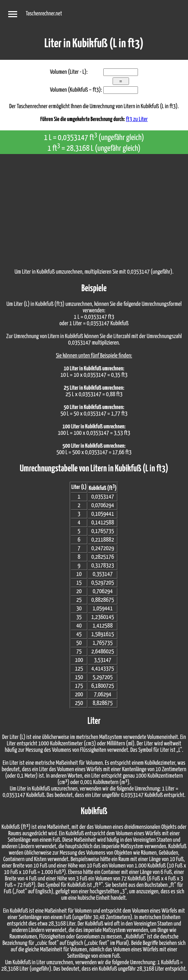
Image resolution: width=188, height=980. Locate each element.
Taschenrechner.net (44, 14)
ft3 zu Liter (137, 119)
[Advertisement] (94, 208)
